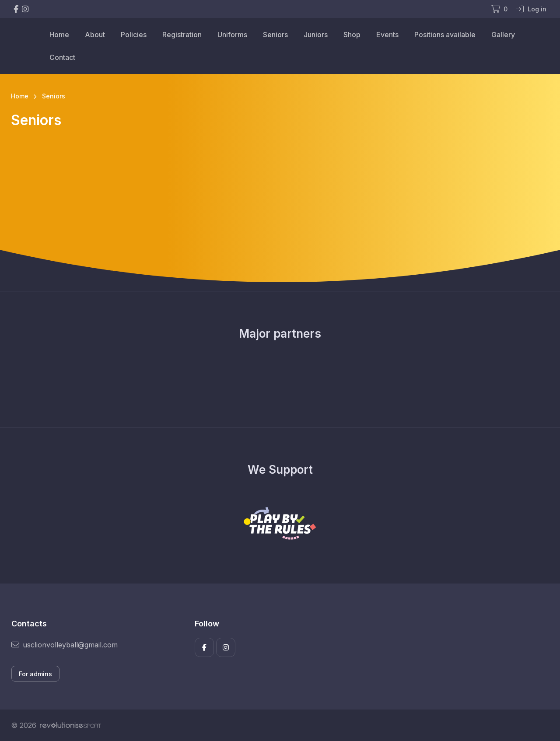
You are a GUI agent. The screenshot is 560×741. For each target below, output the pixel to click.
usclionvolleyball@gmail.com (65, 645)
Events (387, 35)
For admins (35, 674)
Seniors (275, 35)
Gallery (503, 35)
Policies (134, 35)
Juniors (316, 35)
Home (59, 35)
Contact (62, 57)
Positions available (445, 35)
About (95, 35)
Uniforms (232, 35)
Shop (352, 35)
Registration (182, 35)
